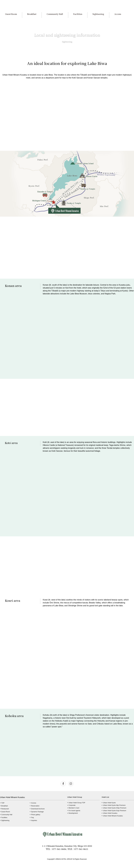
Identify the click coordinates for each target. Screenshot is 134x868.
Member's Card (74, 808)
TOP (3, 803)
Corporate (72, 805)
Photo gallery (36, 815)
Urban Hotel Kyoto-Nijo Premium (114, 805)
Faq (32, 817)
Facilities (4, 817)
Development (73, 813)
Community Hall (7, 815)
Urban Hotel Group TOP (77, 803)
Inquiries (34, 820)
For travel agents (74, 811)
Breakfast (5, 806)
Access (34, 803)
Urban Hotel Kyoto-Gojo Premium (115, 811)
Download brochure (38, 809)
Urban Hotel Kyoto (109, 803)
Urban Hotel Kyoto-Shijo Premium (115, 808)
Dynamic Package (37, 812)
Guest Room (6, 812)
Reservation (35, 806)
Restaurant (5, 809)
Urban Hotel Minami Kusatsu (113, 816)
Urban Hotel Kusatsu (110, 813)
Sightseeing (5, 820)
